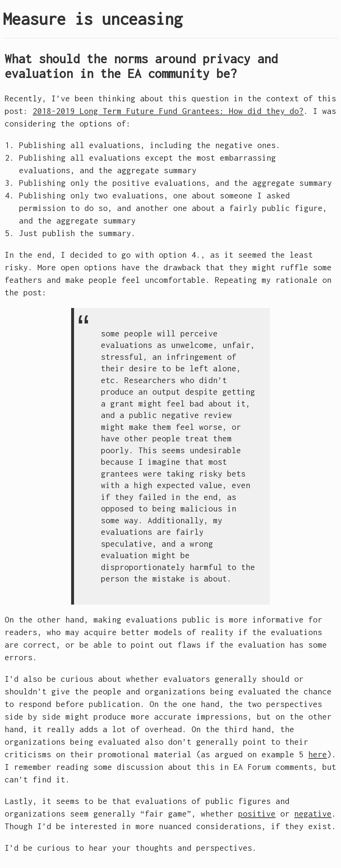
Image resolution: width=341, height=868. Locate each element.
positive (257, 814)
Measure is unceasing (93, 19)
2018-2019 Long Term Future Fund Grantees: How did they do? (168, 111)
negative (313, 814)
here (318, 754)
